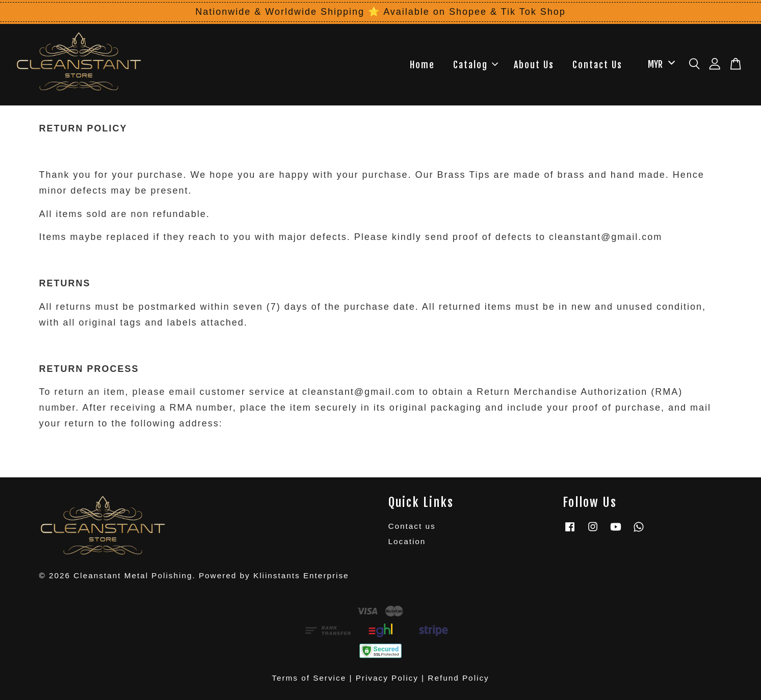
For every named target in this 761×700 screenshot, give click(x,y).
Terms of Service (309, 678)
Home (422, 65)
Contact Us (597, 65)
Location (407, 541)
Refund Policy (458, 678)
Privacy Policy (387, 678)
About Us (534, 65)
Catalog (476, 65)
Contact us (412, 526)
